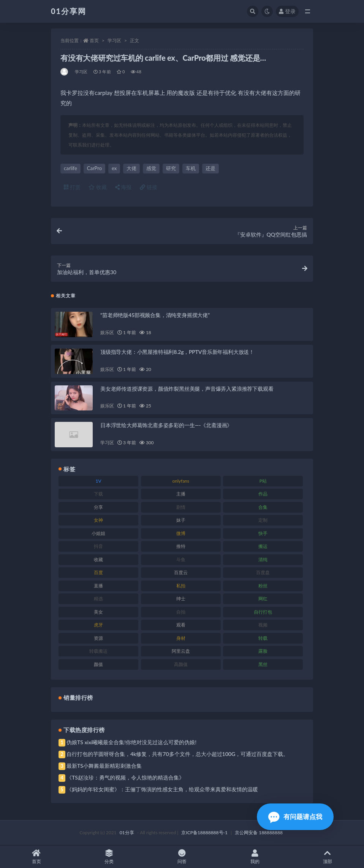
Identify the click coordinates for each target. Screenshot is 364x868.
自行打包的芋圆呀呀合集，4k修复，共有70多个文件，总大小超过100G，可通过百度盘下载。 (177, 754)
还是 (210, 168)
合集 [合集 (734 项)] (263, 507)
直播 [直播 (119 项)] (98, 586)
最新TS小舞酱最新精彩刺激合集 (104, 766)
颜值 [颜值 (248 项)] (98, 665)
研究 (171, 168)
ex (114, 168)
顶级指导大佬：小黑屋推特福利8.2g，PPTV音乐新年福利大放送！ (177, 352)
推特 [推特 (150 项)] (181, 547)
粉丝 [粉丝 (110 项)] (263, 586)
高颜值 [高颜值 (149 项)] (181, 665)
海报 (123, 187)
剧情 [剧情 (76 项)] (181, 507)
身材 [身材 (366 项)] (181, 638)
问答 (182, 857)
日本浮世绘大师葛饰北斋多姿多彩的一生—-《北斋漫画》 (166, 425)
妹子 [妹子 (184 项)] (181, 520)
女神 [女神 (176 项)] (98, 520)
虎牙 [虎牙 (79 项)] (98, 625)
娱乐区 (107, 333)
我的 (255, 857)
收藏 (98, 187)
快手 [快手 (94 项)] (263, 534)
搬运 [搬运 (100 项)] (263, 547)
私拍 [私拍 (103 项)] (181, 586)
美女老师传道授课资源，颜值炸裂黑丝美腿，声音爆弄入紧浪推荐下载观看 (187, 389)
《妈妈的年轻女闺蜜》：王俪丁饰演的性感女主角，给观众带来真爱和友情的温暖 (162, 790)
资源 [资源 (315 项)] (98, 638)
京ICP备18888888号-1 (204, 833)
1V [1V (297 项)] (99, 481)
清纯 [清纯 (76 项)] (263, 560)
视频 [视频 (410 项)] (263, 625)
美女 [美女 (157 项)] (98, 612)
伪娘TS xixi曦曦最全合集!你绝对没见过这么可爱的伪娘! (131, 743)
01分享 (127, 833)
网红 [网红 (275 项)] (263, 599)
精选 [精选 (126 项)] (98, 599)
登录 (287, 11)
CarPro (94, 168)
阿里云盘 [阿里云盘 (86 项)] (181, 651)
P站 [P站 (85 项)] (263, 481)
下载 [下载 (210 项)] (98, 494)
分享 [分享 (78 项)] (98, 507)
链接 (149, 187)
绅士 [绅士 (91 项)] (181, 599)
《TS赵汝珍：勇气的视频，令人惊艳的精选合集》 (125, 778)
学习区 (114, 40)
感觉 (151, 168)
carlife (70, 168)
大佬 (131, 168)
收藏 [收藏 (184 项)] (98, 560)
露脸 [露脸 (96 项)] (263, 651)
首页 (94, 40)
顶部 (328, 857)
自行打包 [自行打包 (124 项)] (263, 612)
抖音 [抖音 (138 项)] (98, 547)
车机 (191, 168)
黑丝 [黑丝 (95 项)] (263, 665)
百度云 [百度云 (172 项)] (181, 573)
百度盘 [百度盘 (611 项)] (263, 573)
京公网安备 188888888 (259, 833)
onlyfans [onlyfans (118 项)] (181, 481)
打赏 (72, 187)
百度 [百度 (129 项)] (98, 573)
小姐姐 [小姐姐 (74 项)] (98, 534)
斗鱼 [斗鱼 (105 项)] (181, 560)
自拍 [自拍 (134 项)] (181, 612)
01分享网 (69, 11)
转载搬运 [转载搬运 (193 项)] (98, 651)
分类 (109, 857)
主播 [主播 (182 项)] (181, 494)
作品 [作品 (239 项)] (263, 494)
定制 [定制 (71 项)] (263, 520)
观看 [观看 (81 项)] (181, 625)
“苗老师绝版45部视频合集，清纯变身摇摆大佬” (155, 315)
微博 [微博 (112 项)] (181, 534)
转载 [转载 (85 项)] (263, 638)
